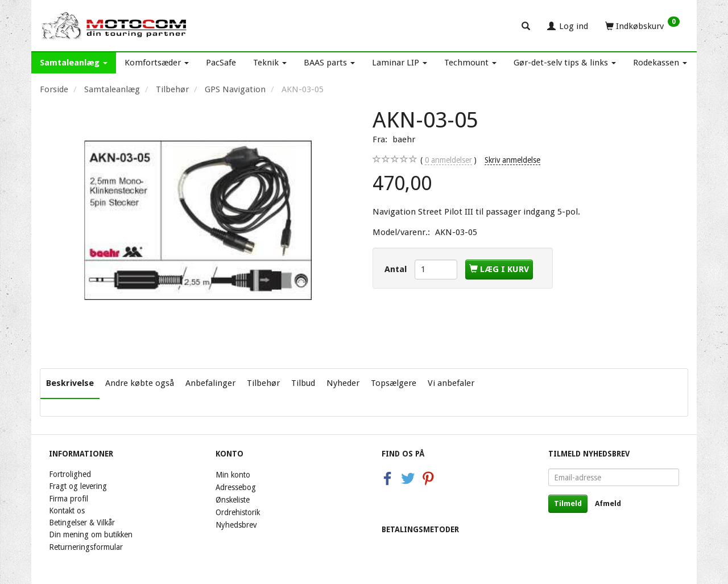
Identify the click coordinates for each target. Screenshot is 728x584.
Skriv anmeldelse (512, 160)
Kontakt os (67, 511)
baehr (404, 139)
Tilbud (303, 383)
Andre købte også (140, 383)
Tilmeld (568, 503)
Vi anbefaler (451, 383)
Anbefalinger (210, 383)
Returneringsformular (86, 547)
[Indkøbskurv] (642, 26)
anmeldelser (448, 160)
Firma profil (69, 499)
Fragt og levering (78, 486)
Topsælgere (394, 383)
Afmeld (608, 503)
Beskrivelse (70, 383)
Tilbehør (263, 383)
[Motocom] (115, 26)
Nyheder (343, 383)
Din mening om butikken (91, 534)
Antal (397, 269)
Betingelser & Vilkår (82, 523)
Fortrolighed (70, 474)
